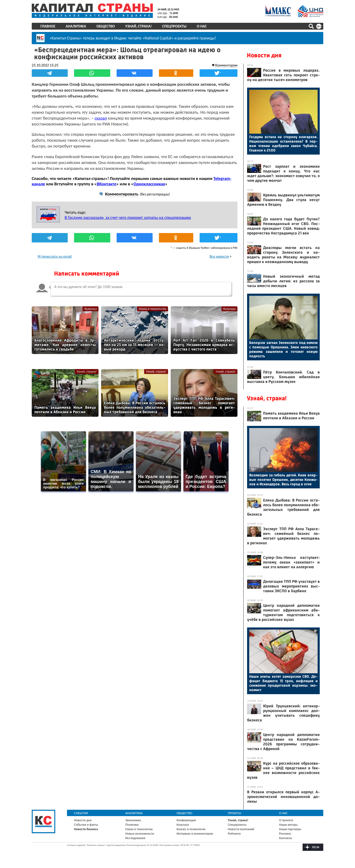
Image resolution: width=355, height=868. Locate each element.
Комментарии (226, 65)
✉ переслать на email (55, 256)
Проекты (235, 813)
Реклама (285, 834)
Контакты (286, 838)
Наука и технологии (153, 309)
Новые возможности (140, 834)
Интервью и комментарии (195, 834)
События (81, 813)
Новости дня (264, 55)
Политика (132, 825)
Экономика (133, 820)
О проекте (286, 820)
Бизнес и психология (191, 829)
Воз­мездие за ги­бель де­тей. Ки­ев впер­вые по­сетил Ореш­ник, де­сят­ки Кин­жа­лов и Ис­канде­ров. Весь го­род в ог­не (283, 480)
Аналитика (76, 26)
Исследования (135, 838)
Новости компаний (241, 829)
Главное (48, 26)
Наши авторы (288, 825)
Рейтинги (234, 834)
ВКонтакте (106, 184)
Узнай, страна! (138, 26)
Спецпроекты (174, 26)
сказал (101, 118)
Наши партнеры (290, 829)
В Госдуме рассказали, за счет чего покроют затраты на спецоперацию (128, 218)
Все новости (219, 256)
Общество (106, 26)
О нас (202, 26)
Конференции (186, 820)
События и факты (86, 825)
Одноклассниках (149, 184)
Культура (91, 309)
